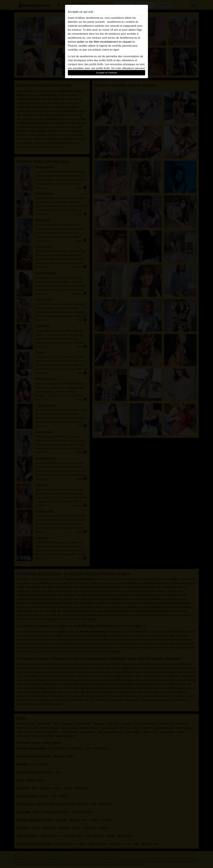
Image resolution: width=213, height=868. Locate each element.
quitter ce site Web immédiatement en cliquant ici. (106, 42)
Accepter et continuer (107, 73)
